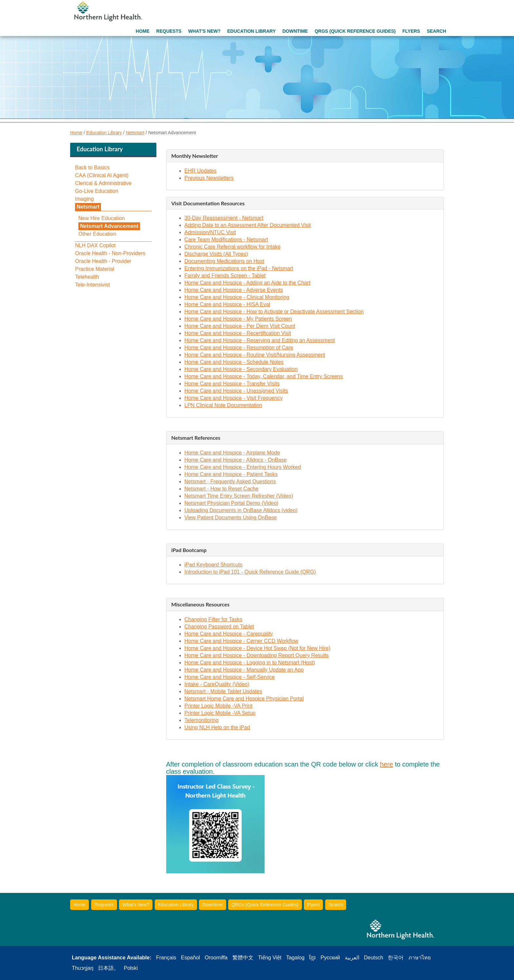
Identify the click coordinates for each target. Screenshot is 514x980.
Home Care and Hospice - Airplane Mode (232, 453)
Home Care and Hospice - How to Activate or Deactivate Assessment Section (274, 312)
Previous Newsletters (209, 178)
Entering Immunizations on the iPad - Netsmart (239, 268)
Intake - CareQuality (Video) (217, 684)
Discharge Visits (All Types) (216, 254)
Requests (169, 31)
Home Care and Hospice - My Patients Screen (238, 319)
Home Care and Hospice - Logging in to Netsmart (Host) (250, 663)
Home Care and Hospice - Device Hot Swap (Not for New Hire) (257, 648)
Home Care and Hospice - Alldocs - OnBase (236, 460)
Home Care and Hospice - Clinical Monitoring (237, 297)
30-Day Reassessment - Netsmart (224, 218)
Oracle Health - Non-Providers (110, 253)
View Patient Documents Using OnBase (231, 518)
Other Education (97, 234)
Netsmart (135, 133)
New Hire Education (101, 218)
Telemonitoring (202, 720)
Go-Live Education (97, 191)
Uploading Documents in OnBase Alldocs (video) (241, 510)
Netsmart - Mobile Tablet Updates (223, 691)
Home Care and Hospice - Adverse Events (234, 290)
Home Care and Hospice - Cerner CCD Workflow (241, 641)
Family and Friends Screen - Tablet (225, 276)
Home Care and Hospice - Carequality (229, 634)
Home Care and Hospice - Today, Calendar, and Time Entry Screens (264, 376)
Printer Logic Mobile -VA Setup (220, 713)
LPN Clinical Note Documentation (223, 405)
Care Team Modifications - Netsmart (226, 240)
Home (143, 31)
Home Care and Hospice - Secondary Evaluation (241, 369)
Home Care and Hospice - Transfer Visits (232, 384)
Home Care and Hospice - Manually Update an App (244, 670)
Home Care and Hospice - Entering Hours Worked (243, 467)
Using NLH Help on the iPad (217, 727)
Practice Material (95, 269)
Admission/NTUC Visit (210, 232)
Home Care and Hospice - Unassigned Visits (236, 391)
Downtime (295, 31)
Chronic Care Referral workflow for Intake (233, 247)
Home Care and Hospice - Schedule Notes (234, 362)
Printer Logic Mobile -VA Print (219, 706)
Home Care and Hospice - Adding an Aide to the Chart (247, 283)
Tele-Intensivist (92, 285)
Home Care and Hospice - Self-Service (230, 677)
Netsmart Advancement (109, 226)
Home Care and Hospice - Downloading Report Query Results (257, 655)
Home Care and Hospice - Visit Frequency (234, 398)
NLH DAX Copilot (95, 246)
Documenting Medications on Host (225, 261)
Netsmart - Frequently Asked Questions (230, 481)
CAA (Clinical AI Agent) (102, 176)
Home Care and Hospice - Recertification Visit (238, 333)
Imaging (84, 199)
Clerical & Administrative (103, 183)
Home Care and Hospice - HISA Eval (227, 304)
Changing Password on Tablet (219, 627)
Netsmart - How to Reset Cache (222, 489)
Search (436, 31)
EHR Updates (201, 171)
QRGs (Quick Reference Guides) (355, 31)
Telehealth (87, 277)
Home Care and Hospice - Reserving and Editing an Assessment (260, 340)
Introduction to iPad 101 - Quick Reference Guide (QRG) (250, 572)
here (386, 764)
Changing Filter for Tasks (214, 619)
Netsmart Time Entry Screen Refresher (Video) (239, 496)
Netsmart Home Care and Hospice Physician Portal (244, 699)
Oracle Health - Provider (103, 261)
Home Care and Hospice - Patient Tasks (231, 474)
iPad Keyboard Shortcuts (214, 565)
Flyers (411, 31)
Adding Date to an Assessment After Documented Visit (248, 225)
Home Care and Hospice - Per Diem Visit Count (240, 326)
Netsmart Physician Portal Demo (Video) (232, 503)
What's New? (204, 31)
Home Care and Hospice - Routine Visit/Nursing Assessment (255, 355)
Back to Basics (92, 168)
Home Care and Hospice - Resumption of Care (239, 348)
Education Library (251, 31)
